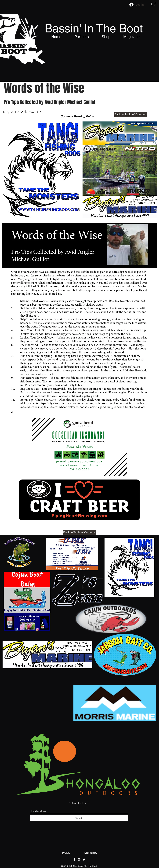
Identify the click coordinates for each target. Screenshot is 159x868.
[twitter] (84, 860)
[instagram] (79, 860)
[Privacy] (66, 853)
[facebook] (74, 860)
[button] (153, 4)
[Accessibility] (91, 853)
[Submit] (79, 818)
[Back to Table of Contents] (131, 114)
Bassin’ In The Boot (94, 28)
